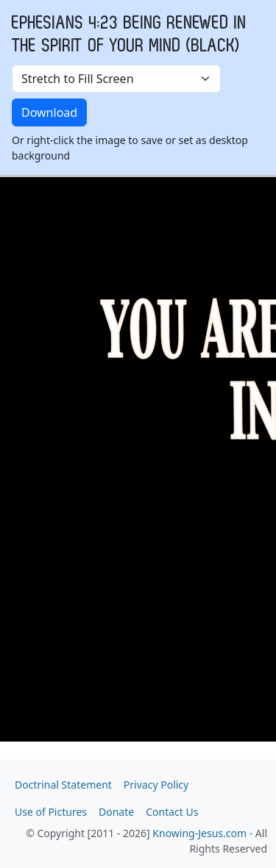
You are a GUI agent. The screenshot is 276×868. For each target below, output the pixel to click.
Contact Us (172, 812)
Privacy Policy (156, 785)
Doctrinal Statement (63, 785)
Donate (116, 812)
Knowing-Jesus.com (199, 833)
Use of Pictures (51, 812)
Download (49, 112)
